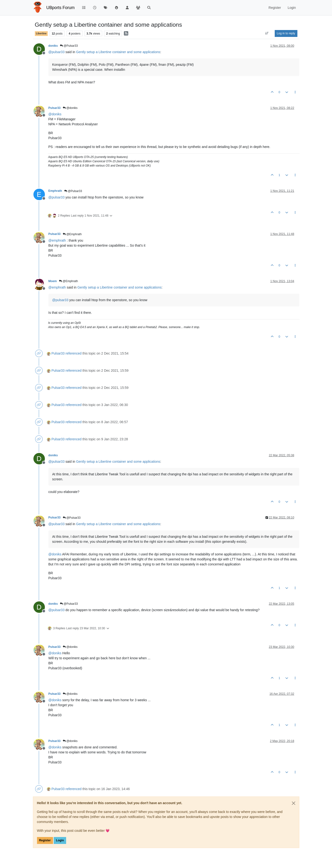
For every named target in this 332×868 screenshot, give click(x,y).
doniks (53, 46)
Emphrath (55, 191)
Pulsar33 (55, 108)
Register (45, 840)
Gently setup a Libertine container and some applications (118, 52)
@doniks (70, 108)
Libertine (41, 33)
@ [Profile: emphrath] (57, 240)
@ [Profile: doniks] (55, 114)
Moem (53, 281)
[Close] (294, 803)
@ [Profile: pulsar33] (57, 52)
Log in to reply (286, 33)
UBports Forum (61, 8)
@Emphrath (72, 234)
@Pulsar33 (69, 46)
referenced (74, 353)
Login (60, 840)
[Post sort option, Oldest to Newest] (267, 33)
